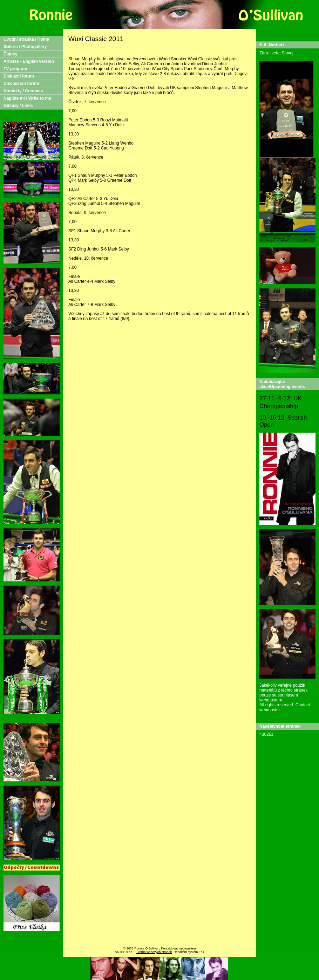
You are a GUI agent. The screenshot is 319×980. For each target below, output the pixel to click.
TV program (15, 69)
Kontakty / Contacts (23, 91)
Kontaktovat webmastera (178, 948)
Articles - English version (29, 61)
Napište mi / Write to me (27, 98)
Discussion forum (21, 84)
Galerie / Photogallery (25, 47)
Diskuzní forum (19, 76)
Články (10, 54)
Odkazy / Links (18, 106)
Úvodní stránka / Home (26, 39)
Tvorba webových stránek (154, 952)
